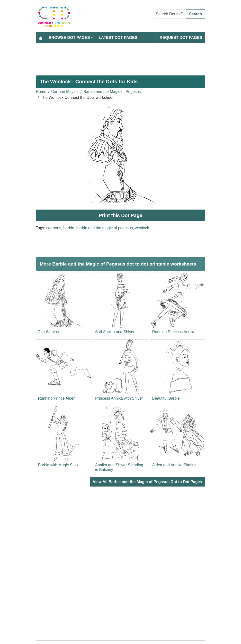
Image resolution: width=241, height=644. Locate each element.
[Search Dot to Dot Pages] (170, 14)
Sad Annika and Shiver (115, 332)
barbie (69, 228)
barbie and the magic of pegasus (105, 228)
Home (41, 92)
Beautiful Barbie (166, 398)
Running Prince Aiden (57, 398)
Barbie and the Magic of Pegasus (112, 92)
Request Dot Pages (181, 38)
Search (195, 14)
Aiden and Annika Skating (174, 465)
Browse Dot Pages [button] (69, 38)
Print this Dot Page (120, 215)
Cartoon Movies (65, 92)
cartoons (54, 228)
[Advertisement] (121, 57)
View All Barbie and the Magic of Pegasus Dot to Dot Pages (147, 482)
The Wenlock (49, 332)
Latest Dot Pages (118, 38)
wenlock (142, 228)
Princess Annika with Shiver (119, 398)
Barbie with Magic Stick (58, 465)
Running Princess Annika (174, 332)
